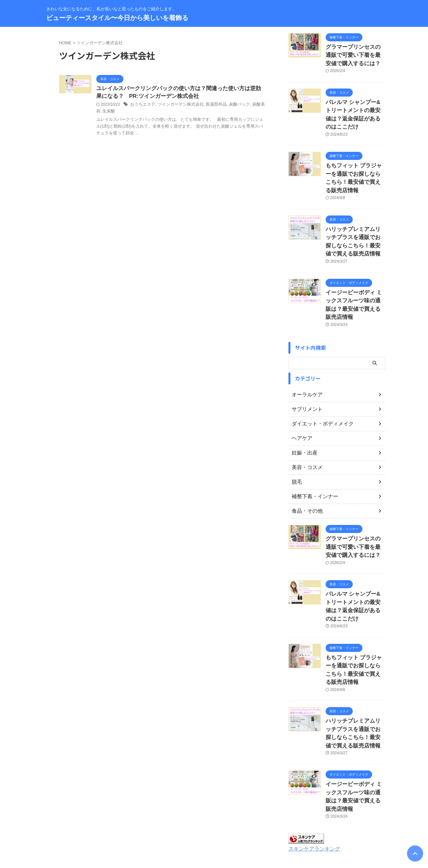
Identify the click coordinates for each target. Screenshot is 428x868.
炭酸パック (232, 106)
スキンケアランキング (311, 768)
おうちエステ (142, 106)
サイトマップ (188, 826)
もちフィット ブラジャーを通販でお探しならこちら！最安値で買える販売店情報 (355, 158)
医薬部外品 (210, 106)
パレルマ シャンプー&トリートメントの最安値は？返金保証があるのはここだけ (355, 106)
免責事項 (263, 826)
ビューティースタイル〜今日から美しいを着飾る (117, 18)
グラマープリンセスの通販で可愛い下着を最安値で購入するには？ (355, 54)
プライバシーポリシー (228, 826)
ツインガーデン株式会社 (177, 106)
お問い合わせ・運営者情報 (145, 826)
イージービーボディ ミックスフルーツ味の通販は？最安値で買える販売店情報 (355, 270)
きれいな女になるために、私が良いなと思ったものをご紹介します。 (214, 838)
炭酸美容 (251, 106)
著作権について (292, 826)
